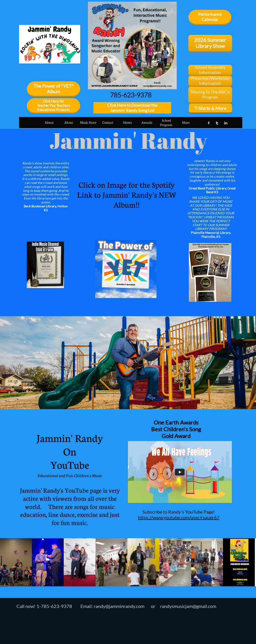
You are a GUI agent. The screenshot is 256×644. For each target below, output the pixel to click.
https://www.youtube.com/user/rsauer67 (179, 517)
